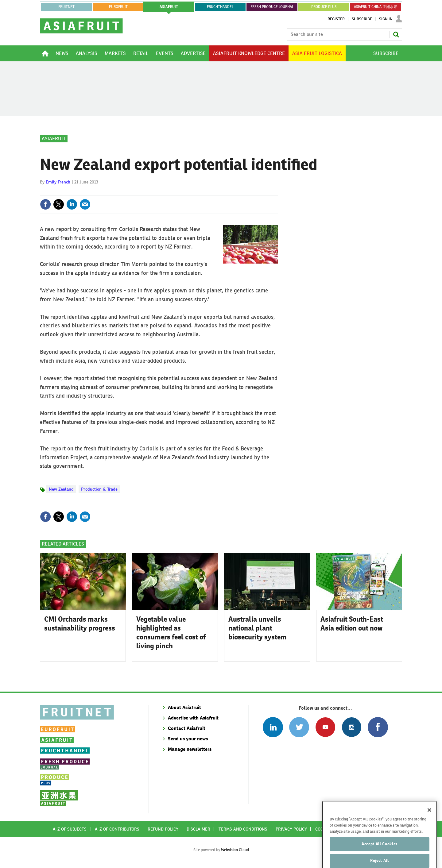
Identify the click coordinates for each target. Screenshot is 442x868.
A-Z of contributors (117, 829)
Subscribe (362, 19)
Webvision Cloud (235, 850)
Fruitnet (66, 7)
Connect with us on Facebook (378, 727)
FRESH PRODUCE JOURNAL (272, 7)
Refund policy (163, 829)
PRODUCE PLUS (324, 7)
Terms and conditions (243, 829)
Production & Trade (99, 489)
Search (396, 34)
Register (336, 19)
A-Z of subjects (70, 829)
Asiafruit (54, 139)
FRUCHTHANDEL (220, 7)
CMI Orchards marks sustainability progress (80, 624)
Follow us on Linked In (273, 727)
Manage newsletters (190, 749)
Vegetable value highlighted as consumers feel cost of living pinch (171, 632)
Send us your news (188, 739)
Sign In (386, 19)
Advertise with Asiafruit (193, 718)
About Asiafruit (184, 707)
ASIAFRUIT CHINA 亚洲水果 (376, 7)
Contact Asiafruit (187, 728)
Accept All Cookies (380, 854)
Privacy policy (291, 829)
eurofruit (118, 7)
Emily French (58, 182)
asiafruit (169, 7)
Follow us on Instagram (352, 727)
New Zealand (61, 489)
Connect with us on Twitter (299, 727)
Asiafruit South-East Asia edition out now (352, 624)
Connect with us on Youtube (325, 727)
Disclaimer (198, 829)
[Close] (429, 820)
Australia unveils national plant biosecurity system (258, 628)
